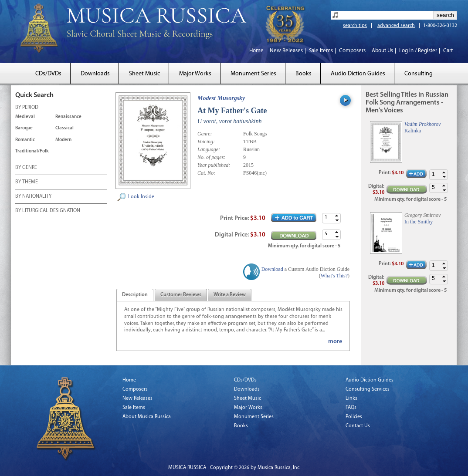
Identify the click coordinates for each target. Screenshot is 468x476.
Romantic (25, 140)
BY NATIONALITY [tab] (33, 197)
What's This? (334, 276)
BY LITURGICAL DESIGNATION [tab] (48, 211)
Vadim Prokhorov (422, 124)
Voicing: (206, 142)
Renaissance (68, 117)
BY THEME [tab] (27, 182)
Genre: (205, 134)
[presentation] (135, 295)
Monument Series (253, 74)
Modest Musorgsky (221, 98)
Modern (63, 140)
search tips (355, 26)
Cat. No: (206, 173)
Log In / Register (418, 51)
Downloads (95, 74)
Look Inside (141, 197)
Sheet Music (144, 74)
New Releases (286, 51)
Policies (354, 417)
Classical (64, 128)
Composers (352, 51)
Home (256, 51)
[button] (337, 216)
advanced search (396, 26)
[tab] (135, 295)
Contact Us (358, 426)
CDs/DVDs (48, 74)
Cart (448, 51)
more (335, 342)
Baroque (24, 128)
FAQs (351, 408)
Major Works (195, 74)
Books (304, 74)
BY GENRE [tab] (26, 168)
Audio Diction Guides (358, 74)
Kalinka (413, 131)
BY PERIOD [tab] (27, 108)
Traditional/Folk (32, 151)
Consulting (419, 74)
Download (272, 269)
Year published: (214, 165)
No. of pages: (211, 157)
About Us (382, 51)
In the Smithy (419, 222)
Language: (209, 149)
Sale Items (321, 51)
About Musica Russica (147, 417)
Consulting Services (368, 389)
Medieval (25, 117)
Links (351, 398)
